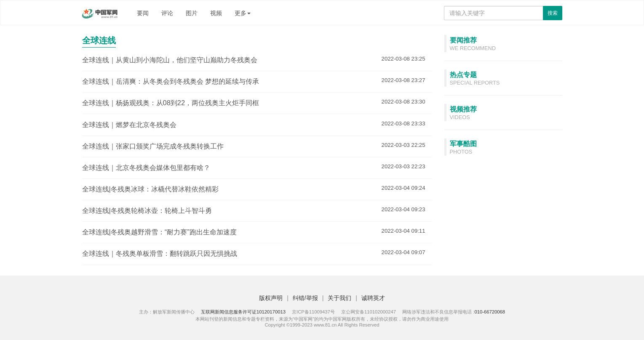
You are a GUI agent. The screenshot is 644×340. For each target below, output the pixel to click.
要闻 (143, 13)
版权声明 (271, 298)
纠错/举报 (305, 298)
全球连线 (99, 40)
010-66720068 (490, 312)
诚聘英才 (373, 298)
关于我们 (339, 298)
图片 (192, 13)
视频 (216, 13)
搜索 (553, 13)
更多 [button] (243, 13)
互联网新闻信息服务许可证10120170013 (243, 312)
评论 (167, 13)
